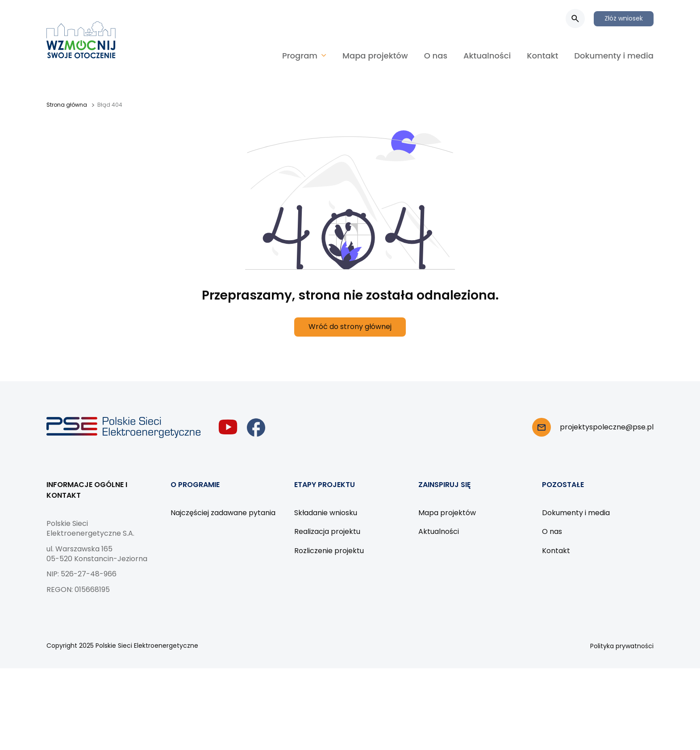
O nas (436, 56)
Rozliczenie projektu (329, 551)
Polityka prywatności (622, 646)
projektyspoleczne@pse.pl (607, 427)
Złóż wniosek (624, 18)
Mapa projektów (375, 56)
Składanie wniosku (326, 513)
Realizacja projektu (327, 531)
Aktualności (487, 56)
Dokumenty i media (614, 56)
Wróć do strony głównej (350, 327)
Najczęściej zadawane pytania (223, 513)
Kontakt (542, 56)
